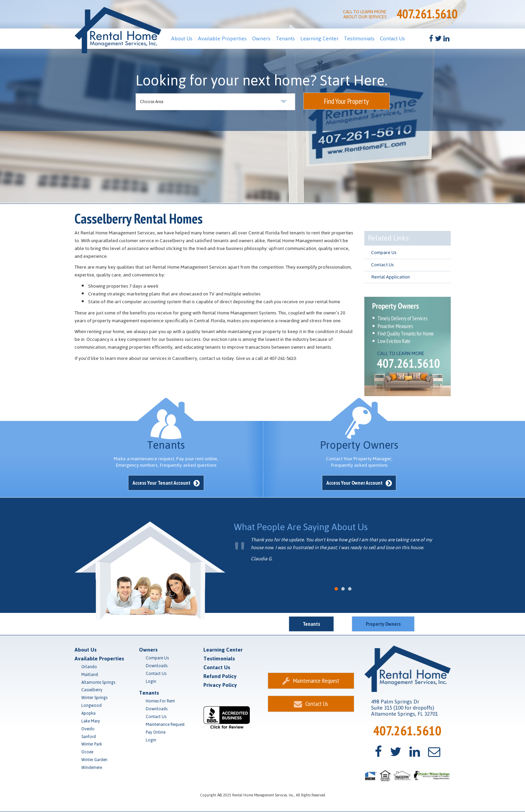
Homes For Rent (160, 701)
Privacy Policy (220, 685)
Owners (261, 38)
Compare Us (384, 253)
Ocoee (87, 752)
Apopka (88, 713)
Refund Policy (220, 676)
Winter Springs (94, 698)
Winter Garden (94, 760)
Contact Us (392, 38)
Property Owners (383, 624)
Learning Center (319, 38)
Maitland (90, 675)
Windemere (92, 768)
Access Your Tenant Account (166, 483)
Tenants (285, 38)
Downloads (157, 666)
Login (151, 681)
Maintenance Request (165, 724)
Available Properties (222, 38)
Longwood (92, 705)
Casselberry (92, 690)
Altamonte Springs (98, 682)
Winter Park (92, 744)
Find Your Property (346, 101)
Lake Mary (91, 721)
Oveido (88, 729)
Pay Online (156, 732)
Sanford (89, 737)
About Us (182, 38)
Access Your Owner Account (359, 483)
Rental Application (390, 277)
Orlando (89, 667)
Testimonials (359, 38)
